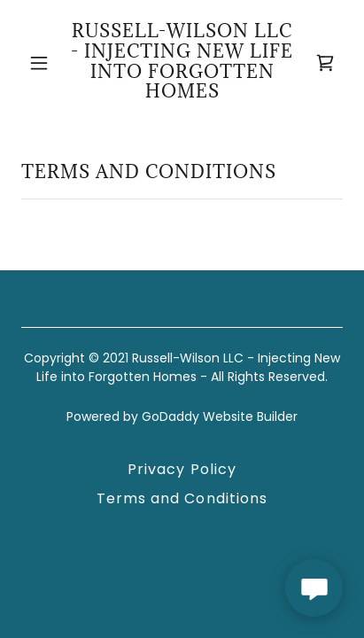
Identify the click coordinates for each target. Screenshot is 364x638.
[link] (182, 62)
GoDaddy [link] (170, 416)
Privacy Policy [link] (182, 469)
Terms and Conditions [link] (182, 498)
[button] (39, 63)
